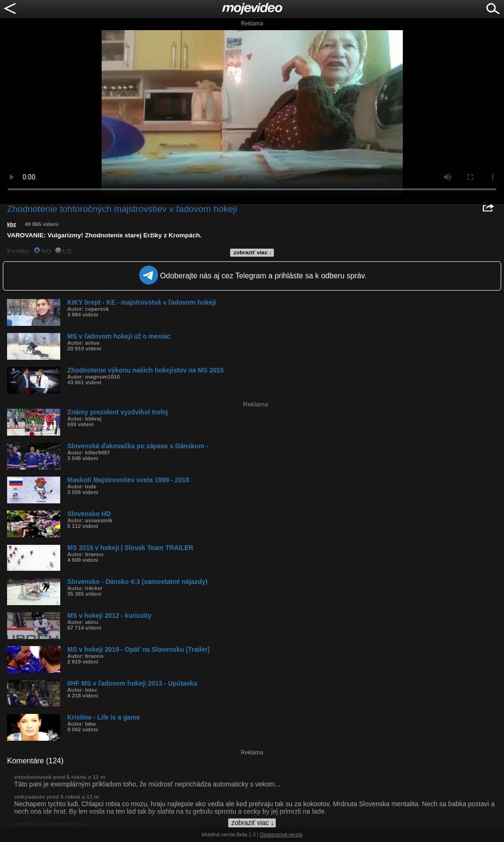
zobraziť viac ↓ (253, 252)
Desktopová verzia (281, 834)
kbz (12, 224)
